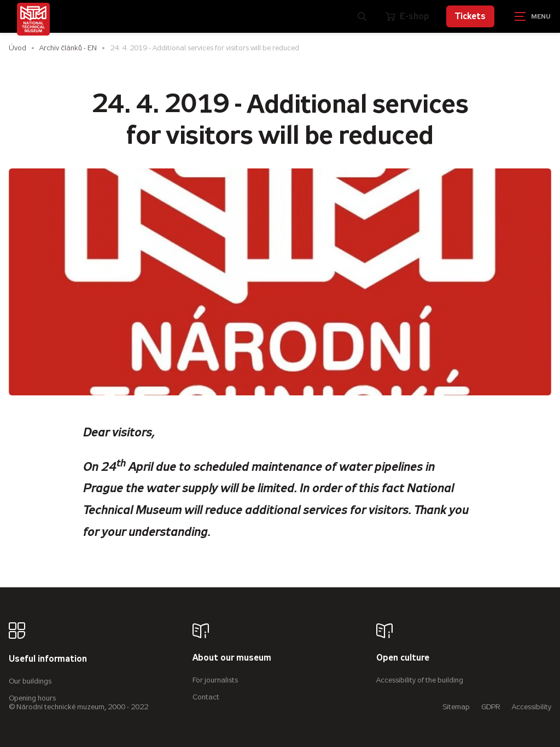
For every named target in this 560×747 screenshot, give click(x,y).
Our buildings (30, 681)
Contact (206, 697)
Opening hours (32, 698)
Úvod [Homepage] (17, 48)
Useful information (48, 659)
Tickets (470, 16)
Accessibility (532, 707)
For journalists (215, 680)
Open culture (403, 658)
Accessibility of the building (420, 680)
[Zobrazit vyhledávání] (363, 16)
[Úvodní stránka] (33, 19)
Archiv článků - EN (68, 48)
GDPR (491, 707)
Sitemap (456, 707)
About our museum (232, 658)
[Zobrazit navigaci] (533, 16)
